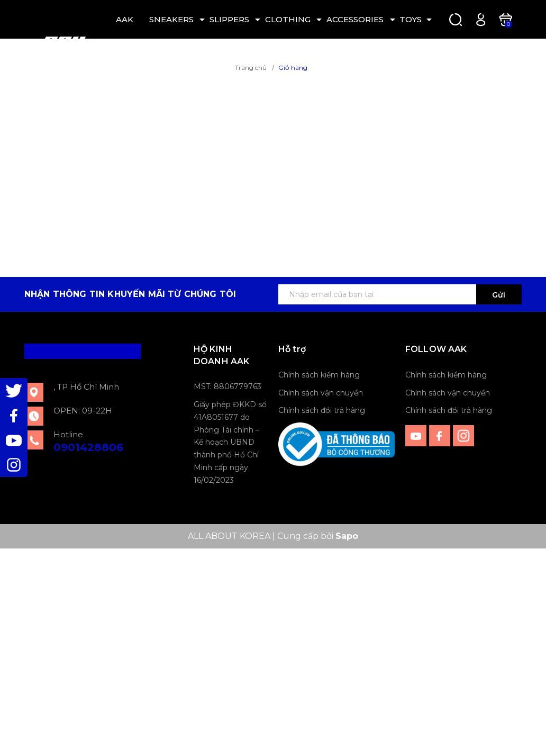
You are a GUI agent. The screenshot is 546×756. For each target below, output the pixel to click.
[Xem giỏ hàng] (506, 19)
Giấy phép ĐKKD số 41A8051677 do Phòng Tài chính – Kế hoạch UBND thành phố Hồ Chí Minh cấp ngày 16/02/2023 (230, 442)
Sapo (347, 536)
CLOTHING (288, 19)
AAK (125, 19)
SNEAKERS (171, 19)
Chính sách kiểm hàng (319, 375)
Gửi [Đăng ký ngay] (499, 295)
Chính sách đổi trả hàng (322, 410)
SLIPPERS (229, 19)
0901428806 (88, 447)
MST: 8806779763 (228, 386)
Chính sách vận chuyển (321, 393)
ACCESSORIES (355, 19)
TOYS (411, 19)
